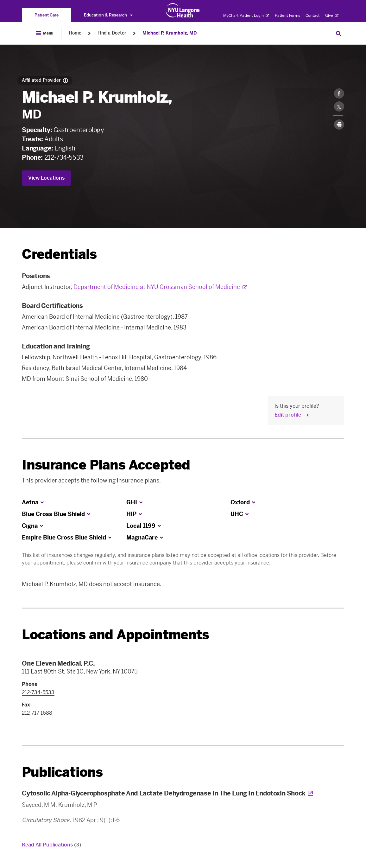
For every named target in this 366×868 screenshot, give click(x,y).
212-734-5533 (64, 157)
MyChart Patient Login (246, 16)
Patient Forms (287, 16)
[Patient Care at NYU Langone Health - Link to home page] (183, 10)
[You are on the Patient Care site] (47, 15)
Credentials (59, 254)
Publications (62, 772)
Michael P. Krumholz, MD (170, 33)
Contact (313, 16)
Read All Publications (51, 845)
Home (75, 33)
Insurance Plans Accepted (106, 465)
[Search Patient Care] (338, 33)
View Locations (46, 178)
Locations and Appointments (115, 635)
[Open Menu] (45, 33)
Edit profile (288, 415)
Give (332, 16)
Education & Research (108, 15)
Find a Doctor (112, 33)
